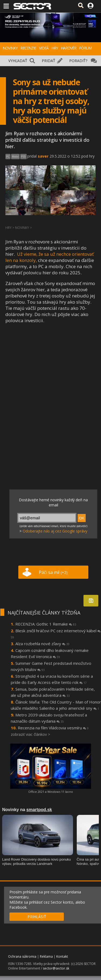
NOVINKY (10, 48)
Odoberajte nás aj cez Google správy (55, 531)
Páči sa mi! (53, 572)
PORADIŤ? (78, 61)
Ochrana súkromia (22, 956)
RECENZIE (28, 48)
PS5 (23, 157)
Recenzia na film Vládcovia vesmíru (53, 728)
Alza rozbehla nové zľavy (42, 644)
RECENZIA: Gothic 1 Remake (46, 624)
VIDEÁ (44, 48)
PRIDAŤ (48, 61)
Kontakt (62, 956)
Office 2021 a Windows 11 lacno (51, 792)
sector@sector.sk (56, 968)
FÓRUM (85, 48)
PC (8, 157)
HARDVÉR (69, 48)
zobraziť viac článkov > (30, 734)
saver (43, 156)
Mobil (15, 157)
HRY (55, 48)
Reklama (46, 956)
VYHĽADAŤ (18, 61)
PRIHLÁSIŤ (37, 917)
